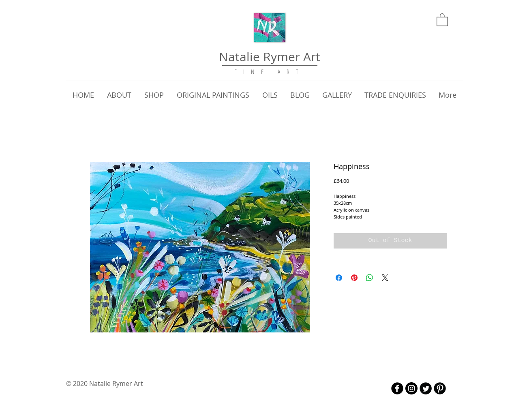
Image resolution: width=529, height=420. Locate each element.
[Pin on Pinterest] (354, 278)
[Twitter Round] (426, 388)
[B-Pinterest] (440, 388)
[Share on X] (385, 278)
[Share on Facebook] (339, 278)
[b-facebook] (397, 388)
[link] (442, 19)
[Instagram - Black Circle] (411, 388)
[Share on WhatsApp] (370, 278)
